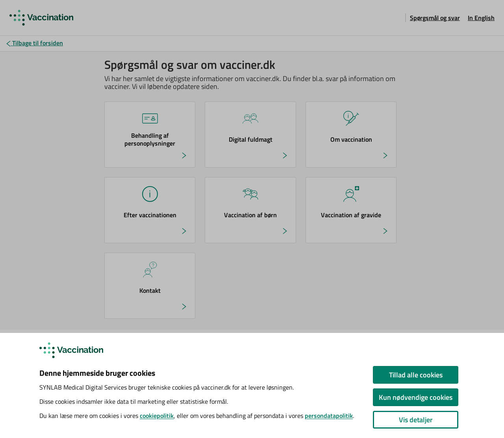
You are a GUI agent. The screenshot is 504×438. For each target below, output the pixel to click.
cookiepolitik (157, 416)
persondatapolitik (329, 416)
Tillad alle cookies (416, 375)
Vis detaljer (416, 420)
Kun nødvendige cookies (416, 397)
